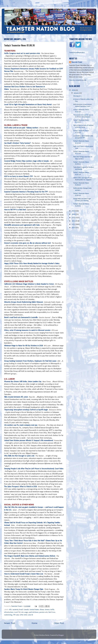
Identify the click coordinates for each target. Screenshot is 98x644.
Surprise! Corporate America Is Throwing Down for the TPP (26, 192)
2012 (73, 221)
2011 (73, 224)
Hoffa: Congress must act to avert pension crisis (22, 53)
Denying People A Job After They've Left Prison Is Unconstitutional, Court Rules (34, 469)
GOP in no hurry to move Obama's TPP (18, 177)
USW (25, 615)
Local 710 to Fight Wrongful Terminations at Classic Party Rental (28, 105)
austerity (16, 610)
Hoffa (52, 610)
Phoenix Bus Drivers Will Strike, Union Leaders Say (23, 382)
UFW (21, 615)
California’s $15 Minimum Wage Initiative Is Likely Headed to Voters (29, 284)
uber (18, 615)
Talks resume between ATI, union (16, 397)
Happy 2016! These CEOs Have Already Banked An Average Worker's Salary (32, 264)
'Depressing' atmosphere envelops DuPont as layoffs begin (26, 410)
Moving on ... (78, 96)
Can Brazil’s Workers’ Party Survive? (17, 143)
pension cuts (44, 612)
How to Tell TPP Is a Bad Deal (15, 210)
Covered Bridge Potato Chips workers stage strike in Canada (26, 161)
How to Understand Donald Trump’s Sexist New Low (24, 574)
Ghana (42, 610)
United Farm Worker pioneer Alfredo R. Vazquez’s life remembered (29, 441)
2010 (73, 228)
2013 (73, 218)
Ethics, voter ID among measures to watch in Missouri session (27, 330)
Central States (34, 610)
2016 (73, 90)
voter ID (30, 615)
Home (34, 623)
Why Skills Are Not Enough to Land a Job (19, 456)
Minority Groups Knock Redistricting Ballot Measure (24, 302)
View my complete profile (78, 80)
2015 (73, 211)
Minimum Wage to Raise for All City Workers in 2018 (24, 346)
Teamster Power (77, 62)
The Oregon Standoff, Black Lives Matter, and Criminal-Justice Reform (30, 556)
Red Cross (52, 612)
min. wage (25, 612)
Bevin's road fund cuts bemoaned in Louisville (21, 318)
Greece (47, 610)
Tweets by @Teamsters (77, 53)
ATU (10, 610)
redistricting (8, 615)
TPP (14, 615)
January (76, 93)
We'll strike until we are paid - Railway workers (21, 128)
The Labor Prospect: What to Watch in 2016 (21, 487)
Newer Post (10, 623)
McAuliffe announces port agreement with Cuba (22, 225)
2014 (73, 214)
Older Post (59, 623)
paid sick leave (34, 612)
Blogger (61, 635)
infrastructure (9, 612)
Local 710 (17, 612)
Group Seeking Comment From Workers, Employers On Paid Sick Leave (30, 361)
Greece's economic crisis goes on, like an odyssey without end (27, 243)
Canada (26, 610)
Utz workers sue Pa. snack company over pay (21, 425)
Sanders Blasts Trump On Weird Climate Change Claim (24, 589)
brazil (21, 610)
